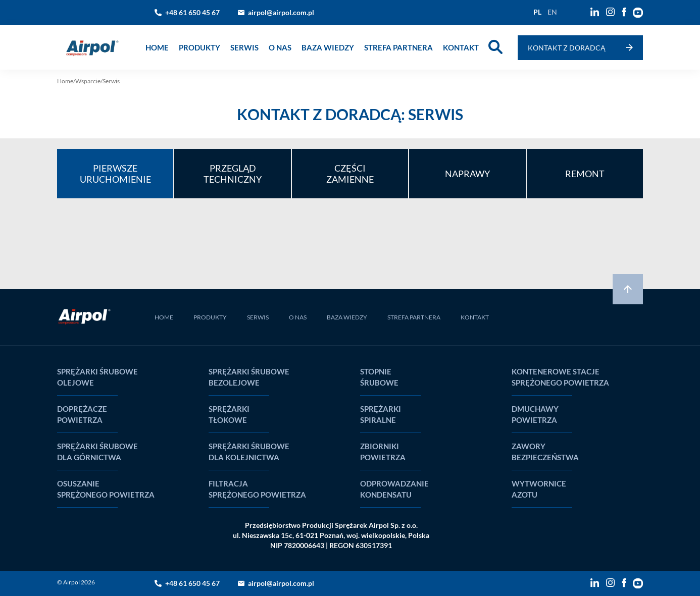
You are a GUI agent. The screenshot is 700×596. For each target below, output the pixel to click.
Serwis (244, 47)
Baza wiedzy (328, 47)
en (552, 12)
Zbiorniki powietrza (383, 452)
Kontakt (461, 47)
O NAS (298, 317)
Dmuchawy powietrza (535, 414)
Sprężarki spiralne (381, 414)
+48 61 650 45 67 (192, 12)
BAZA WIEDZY (347, 317)
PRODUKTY (210, 317)
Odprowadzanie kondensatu (394, 489)
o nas (280, 47)
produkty (199, 47)
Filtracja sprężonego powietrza (257, 489)
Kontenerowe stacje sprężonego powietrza (560, 377)
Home (157, 47)
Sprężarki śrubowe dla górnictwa (97, 452)
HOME (164, 317)
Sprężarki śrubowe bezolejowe (249, 377)
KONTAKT (475, 317)
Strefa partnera (398, 47)
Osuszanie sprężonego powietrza (106, 489)
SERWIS (258, 317)
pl (537, 12)
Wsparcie (88, 81)
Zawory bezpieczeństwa (545, 452)
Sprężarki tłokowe (229, 414)
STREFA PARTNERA (414, 317)
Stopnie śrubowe (379, 377)
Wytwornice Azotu (539, 489)
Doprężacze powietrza (82, 414)
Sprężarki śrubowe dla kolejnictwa (249, 452)
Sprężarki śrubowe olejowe (97, 377)
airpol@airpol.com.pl (281, 12)
